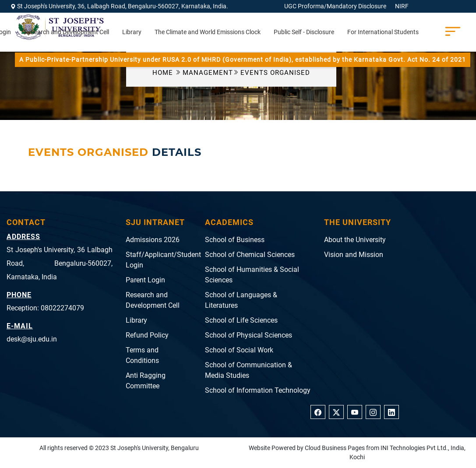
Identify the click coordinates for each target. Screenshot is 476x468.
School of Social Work (239, 350)
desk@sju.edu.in (32, 339)
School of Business (235, 240)
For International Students (383, 32)
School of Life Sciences (241, 320)
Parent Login (145, 280)
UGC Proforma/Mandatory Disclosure (335, 6)
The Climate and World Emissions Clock (208, 32)
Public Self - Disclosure (304, 32)
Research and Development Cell (67, 32)
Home (164, 73)
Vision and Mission (354, 255)
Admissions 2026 (153, 240)
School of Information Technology (258, 390)
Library (132, 32)
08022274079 (62, 308)
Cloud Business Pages (335, 448)
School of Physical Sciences (249, 335)
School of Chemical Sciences (250, 255)
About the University (355, 240)
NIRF (402, 6)
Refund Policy (147, 335)
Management (211, 73)
